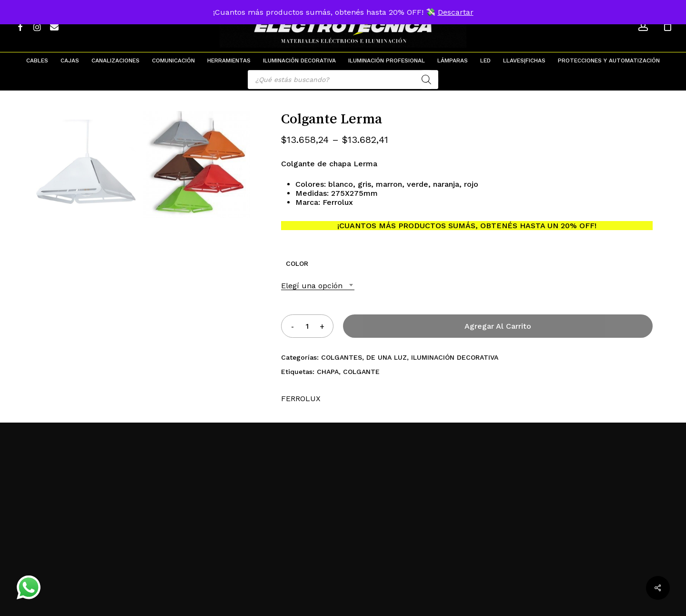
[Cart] (667, 26)
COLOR (297, 263)
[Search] (426, 80)
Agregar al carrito (498, 326)
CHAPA (328, 372)
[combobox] (318, 286)
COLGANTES (342, 357)
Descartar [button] (456, 12)
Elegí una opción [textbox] (312, 286)
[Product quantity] (307, 326)
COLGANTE (361, 372)
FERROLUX (301, 399)
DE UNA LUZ (387, 357)
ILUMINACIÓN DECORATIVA (455, 357)
